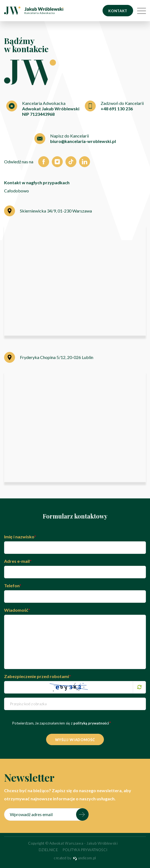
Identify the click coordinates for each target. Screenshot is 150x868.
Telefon (13, 586)
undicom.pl (85, 858)
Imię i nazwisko (20, 537)
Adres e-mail (18, 561)
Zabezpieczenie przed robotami (37, 676)
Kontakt (118, 11)
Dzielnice (49, 850)
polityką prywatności (91, 723)
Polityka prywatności (85, 850)
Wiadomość (17, 610)
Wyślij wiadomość (75, 740)
